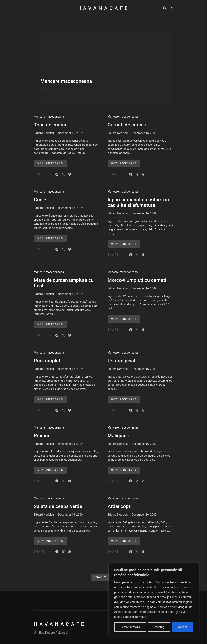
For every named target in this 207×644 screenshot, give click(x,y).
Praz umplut (47, 361)
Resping (159, 627)
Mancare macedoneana (49, 117)
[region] (154, 600)
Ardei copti (119, 506)
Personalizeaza (130, 627)
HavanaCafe (103, 8)
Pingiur (42, 436)
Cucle (40, 200)
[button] (172, 8)
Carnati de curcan (127, 125)
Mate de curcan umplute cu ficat (64, 283)
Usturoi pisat (122, 361)
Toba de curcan (51, 125)
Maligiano (118, 436)
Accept (183, 627)
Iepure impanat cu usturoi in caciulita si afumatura (138, 202)
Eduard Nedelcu (44, 133)
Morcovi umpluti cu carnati (137, 280)
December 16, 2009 (70, 133)
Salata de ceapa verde (58, 506)
